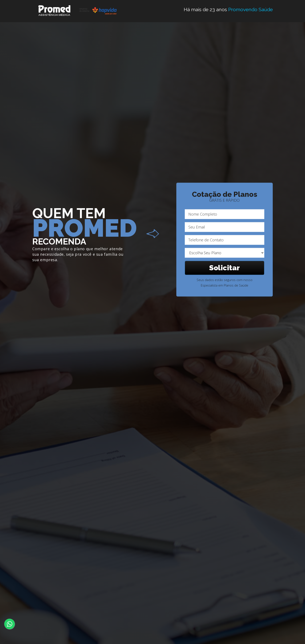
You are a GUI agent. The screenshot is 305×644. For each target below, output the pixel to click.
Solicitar (225, 268)
